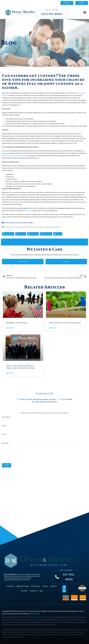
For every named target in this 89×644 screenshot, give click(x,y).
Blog (41, 590)
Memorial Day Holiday (17, 323)
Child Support (18, 227)
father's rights (34, 227)
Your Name (7, 417)
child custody (8, 227)
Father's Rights (28, 223)
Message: (6, 442)
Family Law (18, 223)
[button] (85, 13)
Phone (4, 434)
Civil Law (45, 586)
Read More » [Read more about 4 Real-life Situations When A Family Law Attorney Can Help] (10, 373)
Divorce (26, 227)
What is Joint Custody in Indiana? (65, 323)
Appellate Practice (23, 586)
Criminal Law (36, 586)
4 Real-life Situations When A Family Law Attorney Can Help (20, 367)
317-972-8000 (69, 577)
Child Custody (9, 223)
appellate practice (12, 578)
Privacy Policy (35, 613)
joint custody (44, 227)
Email (5, 425)
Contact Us (33, 590)
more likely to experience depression (14, 155)
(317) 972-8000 (52, 14)
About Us (54, 586)
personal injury (14, 579)
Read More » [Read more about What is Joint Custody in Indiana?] (53, 328)
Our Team (24, 590)
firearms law (22, 578)
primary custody (55, 227)
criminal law (26, 579)
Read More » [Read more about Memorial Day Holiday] (10, 328)
